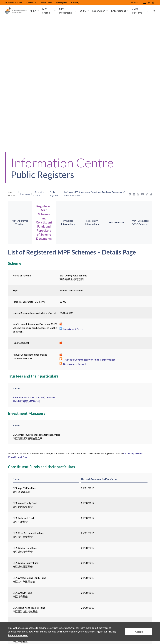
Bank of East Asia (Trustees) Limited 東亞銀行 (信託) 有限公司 (34, 285)
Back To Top (146, 615)
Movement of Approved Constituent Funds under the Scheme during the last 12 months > (60, 550)
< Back (12, 575)
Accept (139, 632)
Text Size (134, 3)
